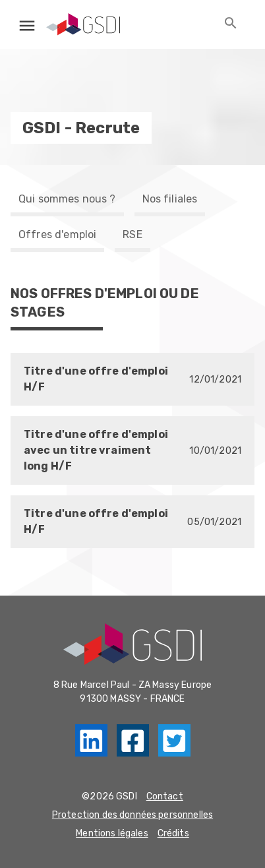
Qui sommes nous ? (67, 199)
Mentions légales (112, 833)
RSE (132, 234)
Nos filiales (170, 199)
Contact (165, 796)
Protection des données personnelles (132, 815)
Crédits (173, 833)
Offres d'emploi (57, 234)
